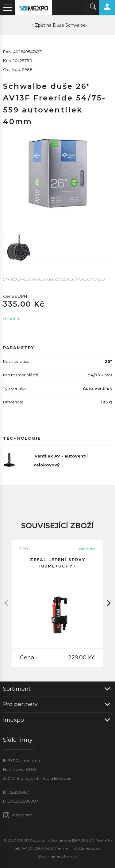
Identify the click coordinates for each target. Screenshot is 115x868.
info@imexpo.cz (86, 848)
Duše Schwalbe (69, 25)
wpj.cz (72, 856)
